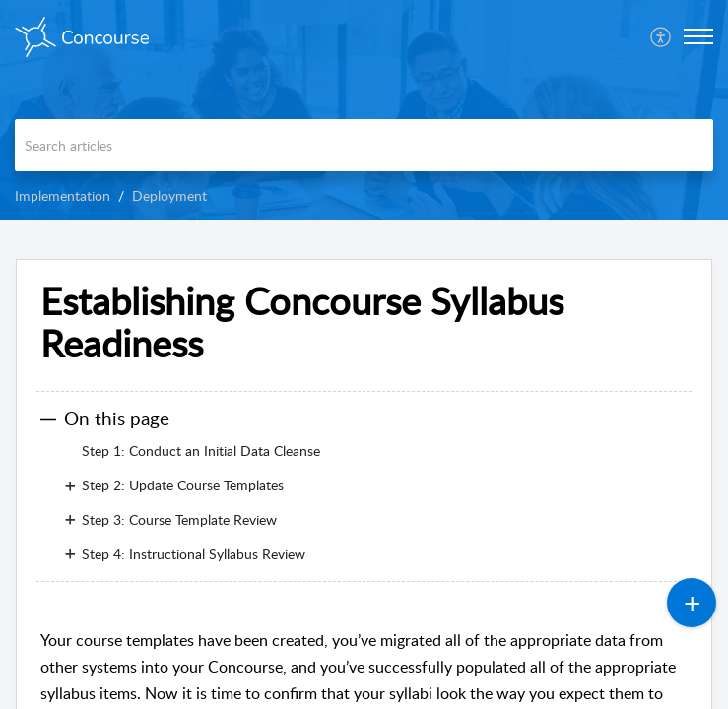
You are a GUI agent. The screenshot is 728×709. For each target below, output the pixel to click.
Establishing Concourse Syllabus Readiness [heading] (302, 323)
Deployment (169, 195)
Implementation (63, 195)
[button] (662, 36)
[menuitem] (662, 36)
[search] (364, 145)
